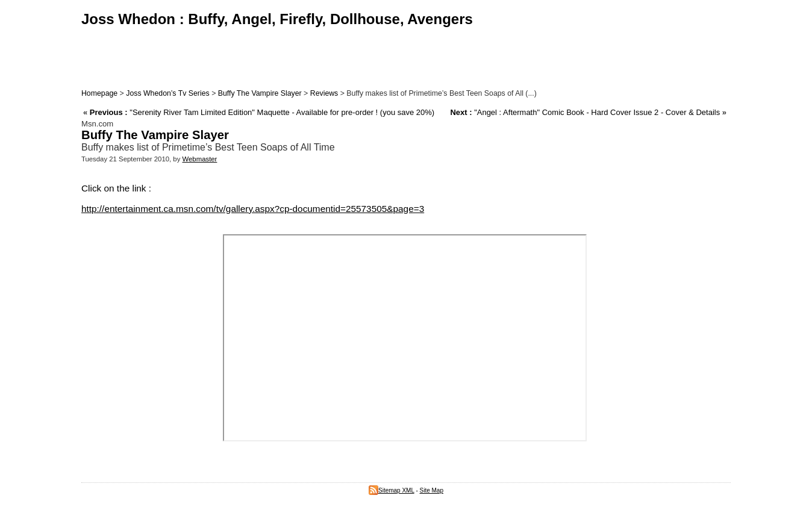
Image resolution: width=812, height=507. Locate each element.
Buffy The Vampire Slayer (260, 93)
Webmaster (200, 159)
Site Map (432, 490)
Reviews (324, 93)
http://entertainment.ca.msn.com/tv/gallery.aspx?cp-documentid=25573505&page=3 (253, 209)
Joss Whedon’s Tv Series (167, 93)
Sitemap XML (392, 490)
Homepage (99, 93)
